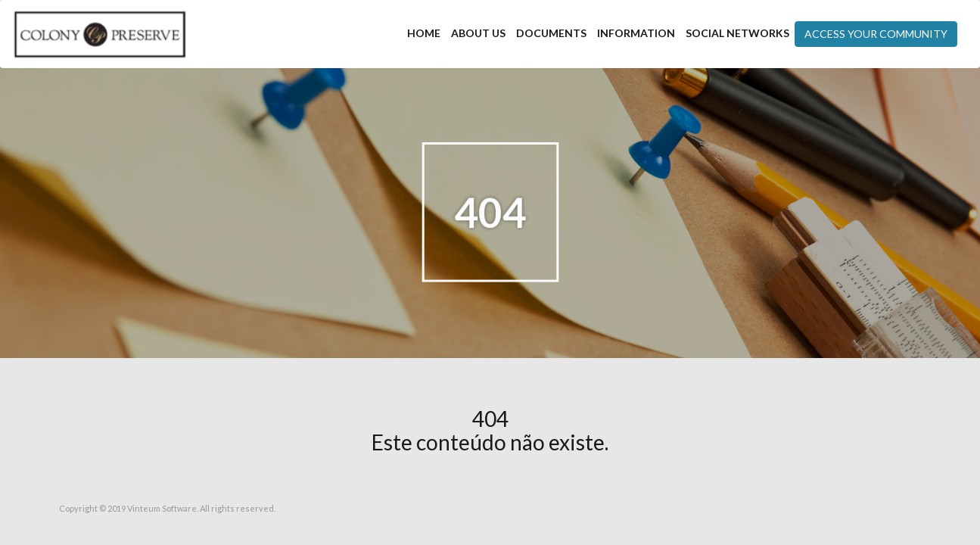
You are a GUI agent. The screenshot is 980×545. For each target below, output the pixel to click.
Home (424, 33)
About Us (478, 33)
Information (636, 33)
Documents (551, 33)
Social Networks (737, 33)
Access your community (876, 34)
